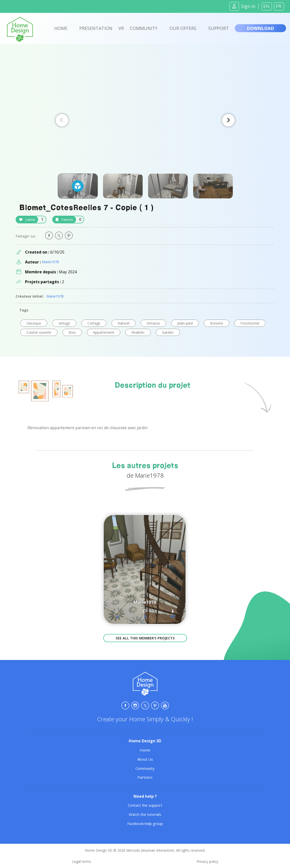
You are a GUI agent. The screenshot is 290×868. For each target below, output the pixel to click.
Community (144, 28)
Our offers (183, 28)
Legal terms (82, 861)
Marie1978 (50, 262)
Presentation (96, 28)
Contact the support (145, 805)
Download (260, 28)
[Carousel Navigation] (145, 120)
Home (61, 28)
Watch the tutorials (145, 814)
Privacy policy (207, 861)
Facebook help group (145, 823)
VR (121, 28)
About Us (145, 759)
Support (219, 28)
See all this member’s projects (145, 638)
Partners (145, 777)
